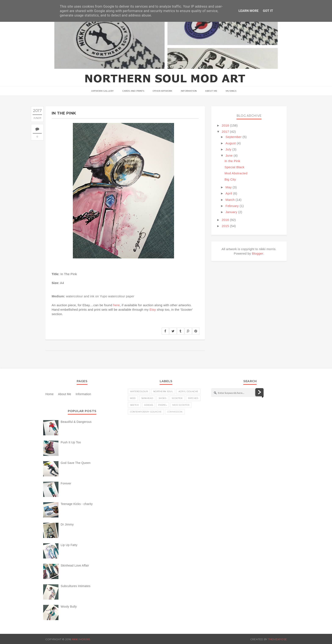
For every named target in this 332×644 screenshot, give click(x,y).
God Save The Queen (76, 463)
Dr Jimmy (67, 524)
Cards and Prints (133, 91)
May (229, 187)
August (231, 143)
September (234, 137)
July (228, 149)
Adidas (149, 405)
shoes (163, 398)
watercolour (139, 391)
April (229, 193)
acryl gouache (188, 391)
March (230, 200)
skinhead (147, 398)
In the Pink (232, 161)
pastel (163, 405)
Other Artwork (163, 91)
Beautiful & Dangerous (76, 422)
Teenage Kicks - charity (77, 504)
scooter (177, 398)
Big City (230, 179)
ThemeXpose (277, 639)
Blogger (258, 253)
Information (189, 91)
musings (231, 91)
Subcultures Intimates (76, 586)
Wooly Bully (69, 607)
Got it (268, 11)
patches (193, 398)
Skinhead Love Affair (75, 565)
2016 (225, 220)
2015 (225, 226)
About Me (211, 91)
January (231, 212)
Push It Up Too (71, 442)
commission (175, 412)
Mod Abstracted (236, 173)
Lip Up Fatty (69, 545)
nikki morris (81, 639)
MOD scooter (181, 405)
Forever (66, 483)
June (229, 155)
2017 (225, 132)
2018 (225, 125)
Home (50, 394)
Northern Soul (163, 391)
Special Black (234, 167)
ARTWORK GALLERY (102, 91)
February (232, 206)
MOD (133, 398)
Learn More (248, 11)
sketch (134, 405)
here (117, 305)
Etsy (153, 310)
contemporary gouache (146, 412)
